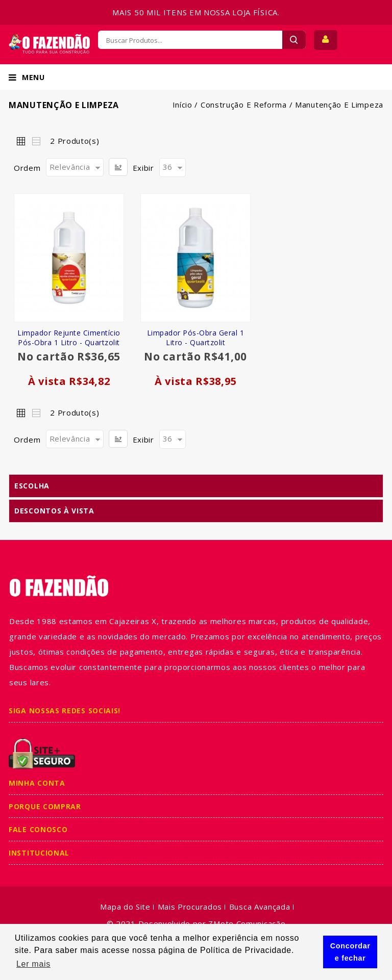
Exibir (143, 168)
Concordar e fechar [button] (350, 952)
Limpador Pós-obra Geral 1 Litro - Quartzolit (196, 338)
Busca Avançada (260, 907)
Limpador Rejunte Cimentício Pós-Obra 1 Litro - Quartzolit (69, 338)
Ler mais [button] (33, 964)
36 (168, 167)
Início (182, 105)
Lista (36, 141)
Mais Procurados (190, 907)
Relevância (70, 167)
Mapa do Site (125, 907)
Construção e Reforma (244, 105)
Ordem (27, 168)
